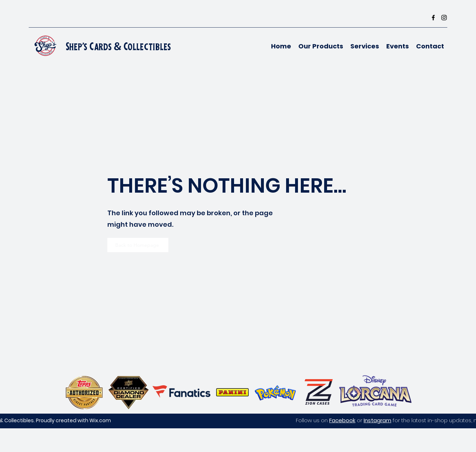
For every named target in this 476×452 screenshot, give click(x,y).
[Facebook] (433, 18)
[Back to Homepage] (138, 245)
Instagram (377, 420)
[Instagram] (444, 18)
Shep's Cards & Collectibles (118, 46)
